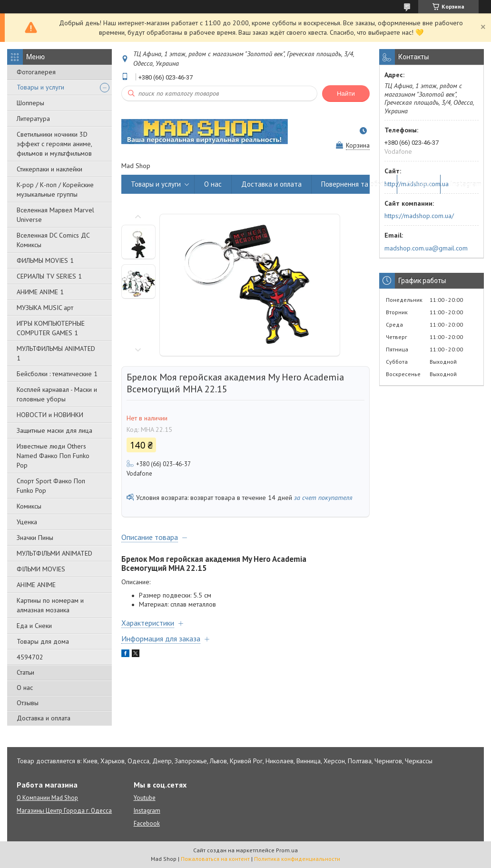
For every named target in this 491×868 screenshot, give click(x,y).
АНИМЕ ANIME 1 (40, 292)
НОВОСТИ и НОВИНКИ (50, 415)
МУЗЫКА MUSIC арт (45, 308)
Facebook (147, 823)
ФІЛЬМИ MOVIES (41, 569)
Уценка (27, 522)
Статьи (25, 672)
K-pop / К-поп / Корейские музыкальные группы (55, 190)
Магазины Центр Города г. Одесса (64, 811)
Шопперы (30, 103)
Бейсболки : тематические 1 (57, 374)
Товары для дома (43, 641)
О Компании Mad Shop (47, 798)
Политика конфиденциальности (297, 859)
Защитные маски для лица (54, 430)
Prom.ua (287, 850)
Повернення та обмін (354, 184)
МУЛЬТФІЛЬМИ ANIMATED (54, 553)
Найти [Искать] (346, 94)
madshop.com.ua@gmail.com (426, 248)
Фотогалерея (36, 72)
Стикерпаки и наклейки (49, 169)
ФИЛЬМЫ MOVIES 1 (45, 260)
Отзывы (28, 703)
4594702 (30, 657)
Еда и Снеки (34, 626)
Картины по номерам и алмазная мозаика (50, 605)
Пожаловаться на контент (215, 859)
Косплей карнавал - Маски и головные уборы (57, 394)
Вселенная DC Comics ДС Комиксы (53, 240)
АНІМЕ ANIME (36, 585)
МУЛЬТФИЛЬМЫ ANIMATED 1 (56, 353)
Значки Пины (35, 538)
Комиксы (29, 506)
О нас (25, 688)
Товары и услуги (40, 87)
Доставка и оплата (44, 718)
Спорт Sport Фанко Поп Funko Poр (51, 486)
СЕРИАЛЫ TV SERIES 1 (49, 276)
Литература (33, 119)
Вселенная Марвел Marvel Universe (55, 215)
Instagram (466, 184)
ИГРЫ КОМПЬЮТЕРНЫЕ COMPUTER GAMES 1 (51, 328)
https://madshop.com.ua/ (419, 216)
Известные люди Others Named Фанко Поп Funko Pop (53, 456)
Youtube (145, 798)
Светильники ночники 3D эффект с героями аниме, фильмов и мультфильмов (54, 144)
